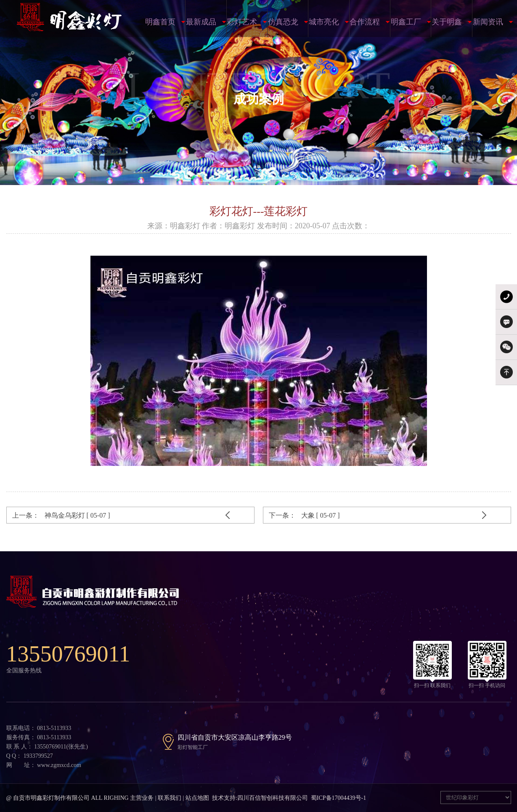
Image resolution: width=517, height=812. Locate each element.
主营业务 (142, 798)
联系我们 (170, 798)
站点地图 (197, 798)
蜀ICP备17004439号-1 (338, 798)
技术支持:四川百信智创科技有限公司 (260, 798)
